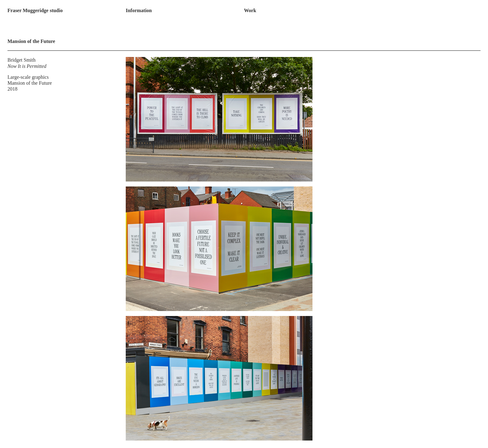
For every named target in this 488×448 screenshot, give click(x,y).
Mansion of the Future (30, 83)
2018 (12, 89)
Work (250, 10)
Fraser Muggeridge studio (35, 10)
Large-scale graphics (28, 77)
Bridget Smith (21, 60)
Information (139, 10)
